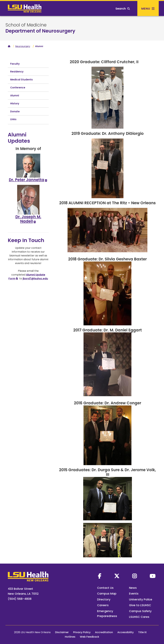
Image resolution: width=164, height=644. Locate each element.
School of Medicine (26, 25)
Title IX (142, 632)
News (133, 588)
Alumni (15, 95)
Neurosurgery (23, 46)
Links (13, 119)
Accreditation (104, 632)
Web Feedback (90, 637)
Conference (18, 88)
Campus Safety (140, 611)
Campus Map (107, 593)
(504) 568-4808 (20, 599)
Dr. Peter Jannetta (27, 180)
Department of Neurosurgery (40, 31)
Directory (104, 599)
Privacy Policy (82, 632)
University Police (141, 599)
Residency (17, 72)
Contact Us (105, 588)
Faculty (15, 64)
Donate (15, 111)
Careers (103, 605)
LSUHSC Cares (139, 617)
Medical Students (21, 80)
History (15, 103)
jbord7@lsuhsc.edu (35, 279)
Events (134, 593)
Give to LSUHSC (140, 605)
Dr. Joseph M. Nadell (28, 219)
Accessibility (126, 632)
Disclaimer (62, 632)
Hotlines (70, 637)
